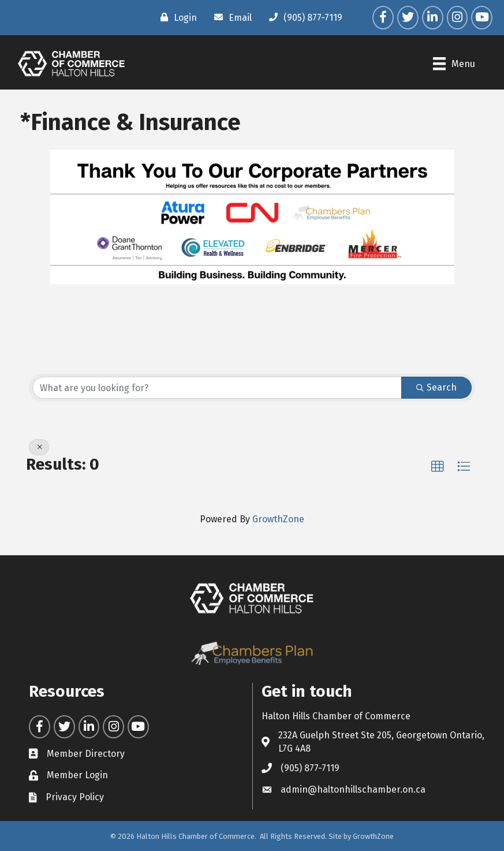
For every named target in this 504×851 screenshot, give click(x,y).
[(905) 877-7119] (303, 17)
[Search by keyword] (217, 388)
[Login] (176, 17)
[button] (438, 467)
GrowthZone (278, 519)
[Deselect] (39, 447)
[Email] (230, 17)
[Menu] (454, 64)
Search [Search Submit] (436, 387)
